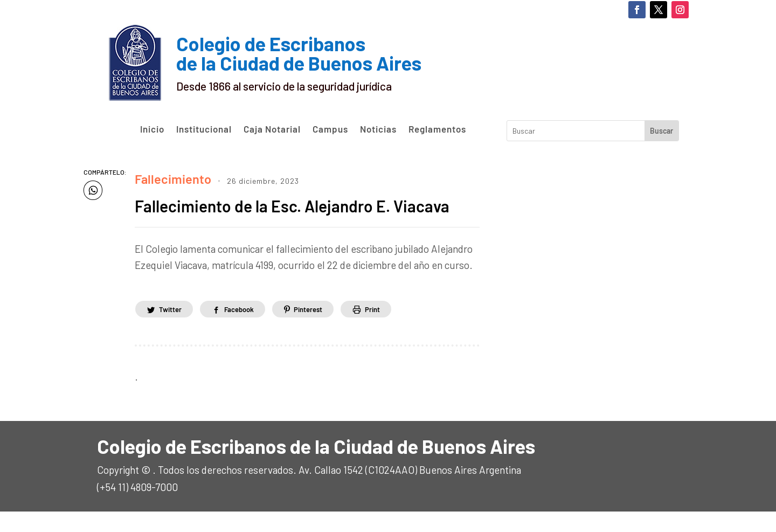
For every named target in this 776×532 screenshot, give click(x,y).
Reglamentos (437, 129)
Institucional (204, 129)
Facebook (248, 329)
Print (394, 329)
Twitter (173, 329)
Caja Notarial (272, 129)
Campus (330, 129)
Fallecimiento (165, 177)
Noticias (378, 129)
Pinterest (324, 329)
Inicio (152, 129)
